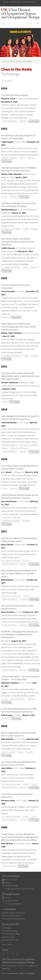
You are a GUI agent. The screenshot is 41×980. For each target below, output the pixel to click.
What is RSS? (7, 945)
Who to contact (11, 880)
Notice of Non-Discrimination (13, 919)
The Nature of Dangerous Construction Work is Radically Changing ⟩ (19, 205)
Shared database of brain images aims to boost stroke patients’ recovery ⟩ (20, 496)
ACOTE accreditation (10, 974)
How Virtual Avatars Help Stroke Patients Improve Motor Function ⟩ (19, 467)
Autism (22, 158)
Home (5, 61)
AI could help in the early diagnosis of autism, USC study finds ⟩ (18, 137)
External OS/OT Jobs (10, 940)
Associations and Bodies (29, 445)
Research (23, 121)
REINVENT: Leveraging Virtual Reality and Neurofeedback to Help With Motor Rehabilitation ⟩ (20, 635)
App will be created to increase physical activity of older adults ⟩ (19, 540)
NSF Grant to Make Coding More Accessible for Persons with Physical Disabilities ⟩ (17, 242)
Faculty (5, 197)
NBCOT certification (27, 974)
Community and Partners (11, 229)
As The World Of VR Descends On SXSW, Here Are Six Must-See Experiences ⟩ (19, 710)
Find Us (8, 883)
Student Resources (29, 2)
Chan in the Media (24, 61)
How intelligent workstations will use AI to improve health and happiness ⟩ (20, 418)
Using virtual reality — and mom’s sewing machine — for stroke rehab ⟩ (20, 678)
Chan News (6, 928)
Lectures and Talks (9, 866)
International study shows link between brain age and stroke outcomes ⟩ (19, 169)
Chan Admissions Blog (11, 934)
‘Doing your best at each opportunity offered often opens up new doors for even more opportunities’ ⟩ (20, 376)
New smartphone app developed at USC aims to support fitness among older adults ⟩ (19, 573)
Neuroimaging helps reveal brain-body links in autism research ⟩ (19, 734)
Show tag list (7, 81)
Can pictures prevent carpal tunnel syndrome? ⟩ (17, 796)
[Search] (32, 23)
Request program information (14, 913)
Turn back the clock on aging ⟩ (15, 95)
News (12, 61)
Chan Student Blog (9, 931)
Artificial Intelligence (10, 158)
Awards (5, 448)
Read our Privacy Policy (11, 916)
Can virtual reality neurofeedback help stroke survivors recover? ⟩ (18, 763)
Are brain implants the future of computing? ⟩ (15, 286)
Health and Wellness (10, 121)
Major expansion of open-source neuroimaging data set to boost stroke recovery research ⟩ (18, 327)
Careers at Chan (8, 937)
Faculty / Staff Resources (12, 2)
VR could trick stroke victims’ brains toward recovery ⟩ (17, 607)
